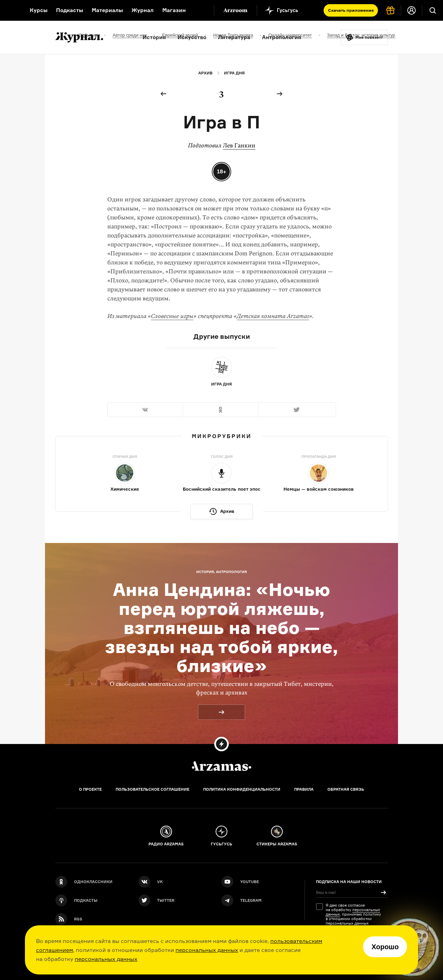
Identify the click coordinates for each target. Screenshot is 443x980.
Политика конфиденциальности (242, 789)
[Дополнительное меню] (201, 10)
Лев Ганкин (239, 146)
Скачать (351, 10)
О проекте (90, 789)
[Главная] (221, 766)
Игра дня (234, 73)
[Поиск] (433, 10)
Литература (234, 37)
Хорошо (385, 947)
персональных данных (207, 950)
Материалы (107, 10)
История (154, 37)
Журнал (143, 10)
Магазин (174, 10)
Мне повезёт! (369, 37)
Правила (304, 789)
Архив (205, 73)
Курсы (39, 10)
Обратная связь (346, 789)
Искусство (192, 37)
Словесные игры (172, 316)
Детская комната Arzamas (273, 316)
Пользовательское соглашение (152, 789)
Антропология (282, 37)
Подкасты (70, 10)
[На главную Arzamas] (10, 10)
